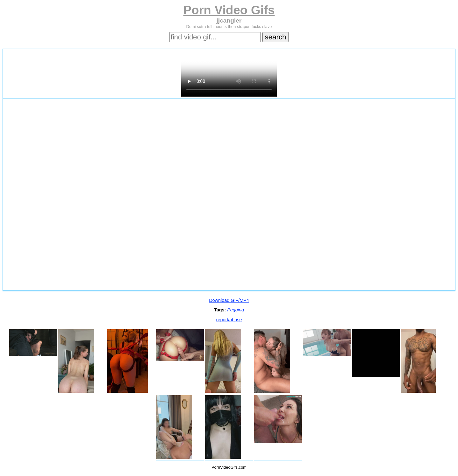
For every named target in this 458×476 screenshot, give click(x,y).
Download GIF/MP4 (229, 300)
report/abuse (229, 320)
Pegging (236, 310)
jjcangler (229, 20)
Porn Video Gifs (229, 10)
